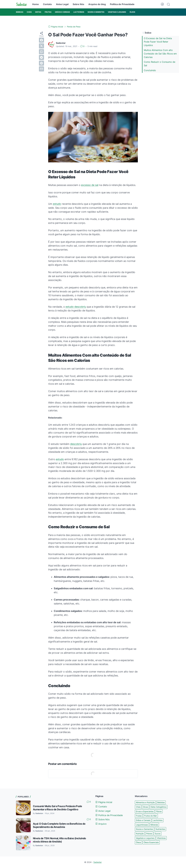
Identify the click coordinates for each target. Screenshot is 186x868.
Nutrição (140, 834)
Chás (138, 807)
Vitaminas (161, 838)
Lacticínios (158, 820)
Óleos (138, 842)
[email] (41, 69)
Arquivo (101, 824)
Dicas (146, 807)
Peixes (149, 834)
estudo (57, 204)
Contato (47, 4)
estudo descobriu (76, 307)
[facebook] (41, 40)
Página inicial (104, 802)
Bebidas (161, 802)
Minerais (154, 825)
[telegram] (41, 57)
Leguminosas (142, 825)
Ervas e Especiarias (145, 811)
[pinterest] (41, 63)
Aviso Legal (62, 4)
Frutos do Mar (150, 816)
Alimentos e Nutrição (145, 802)
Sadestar (98, 862)
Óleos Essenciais (151, 842)
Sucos (158, 834)
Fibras (159, 811)
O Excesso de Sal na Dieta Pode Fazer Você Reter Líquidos (158, 42)
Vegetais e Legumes (145, 838)
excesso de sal (90, 185)
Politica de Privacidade (122, 4)
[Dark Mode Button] (162, 4)
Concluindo (150, 70)
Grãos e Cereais (143, 820)
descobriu (76, 444)
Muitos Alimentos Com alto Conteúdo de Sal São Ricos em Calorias (160, 54)
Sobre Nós (78, 4)
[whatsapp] (41, 52)
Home (36, 4)
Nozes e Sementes (144, 829)
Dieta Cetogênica (158, 807)
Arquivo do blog (97, 4)
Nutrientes (160, 829)
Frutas (139, 816)
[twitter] (41, 46)
